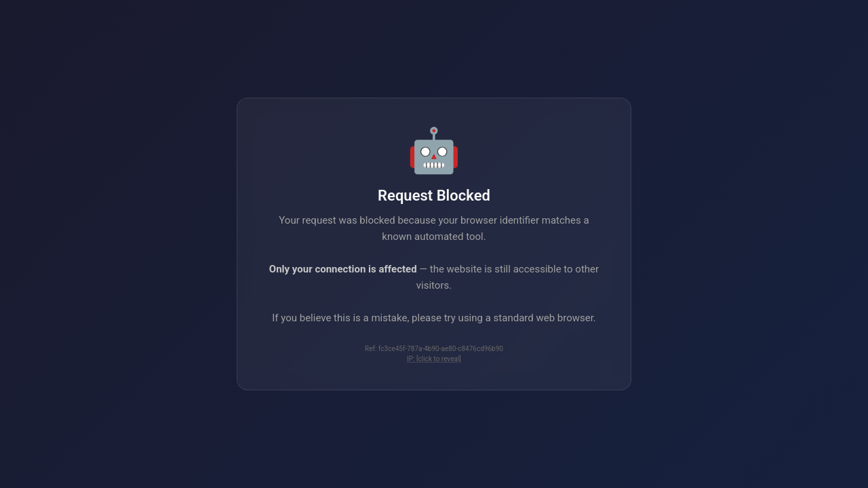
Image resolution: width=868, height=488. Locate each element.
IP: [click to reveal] (434, 359)
